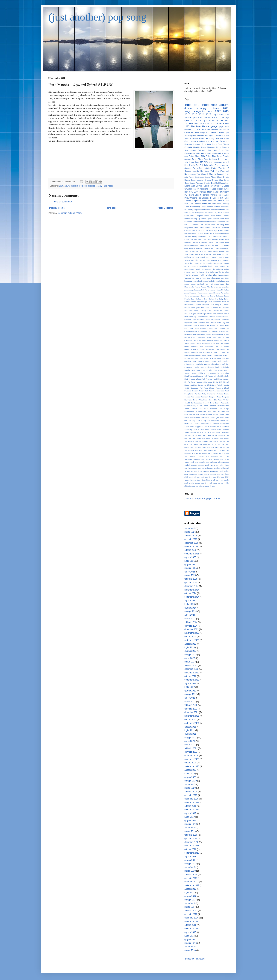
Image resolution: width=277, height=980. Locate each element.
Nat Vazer (208, 382)
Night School (198, 385)
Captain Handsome (221, 311)
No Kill (206, 385)
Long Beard (201, 370)
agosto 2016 (190, 932)
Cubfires (201, 320)
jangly (99, 186)
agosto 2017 (190, 889)
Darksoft (221, 219)
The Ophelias (206, 269)
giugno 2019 (190, 821)
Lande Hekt (210, 367)
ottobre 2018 (190, 849)
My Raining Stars (192, 195)
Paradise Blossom (191, 391)
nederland (208, 281)
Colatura (220, 314)
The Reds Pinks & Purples (197, 124)
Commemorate (202, 317)
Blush (187, 216)
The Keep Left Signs (198, 447)
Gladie (226, 346)
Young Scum (207, 278)
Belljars (211, 299)
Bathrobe (219, 296)
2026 (187, 126)
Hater (204, 147)
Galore (192, 343)
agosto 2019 (190, 813)
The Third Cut (206, 459)
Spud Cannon (195, 418)
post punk (224, 121)
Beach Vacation (197, 180)
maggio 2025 (191, 568)
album (67, 186)
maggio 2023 (191, 655)
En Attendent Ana (222, 222)
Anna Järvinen (211, 290)
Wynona (188, 278)
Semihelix (188, 406)
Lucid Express (212, 239)
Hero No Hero (212, 352)
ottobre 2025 (190, 550)
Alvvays (192, 213)
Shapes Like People (200, 406)
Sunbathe (212, 201)
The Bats (202, 260)
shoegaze (224, 115)
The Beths (201, 129)
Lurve (196, 192)
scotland (220, 132)
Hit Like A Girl (223, 352)
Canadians (188, 311)
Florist (191, 334)
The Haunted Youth (198, 204)
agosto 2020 (190, 770)
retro (186, 177)
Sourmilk (225, 254)
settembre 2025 (192, 554)
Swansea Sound (198, 257)
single (215, 115)
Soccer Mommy (222, 165)
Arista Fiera (220, 293)
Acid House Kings (217, 284)
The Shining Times (199, 453)
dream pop (191, 108)
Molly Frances (207, 379)
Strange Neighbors (201, 424)
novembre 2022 (192, 673)
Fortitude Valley (205, 337)
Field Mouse (209, 331)
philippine (188, 486)
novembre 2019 (192, 802)
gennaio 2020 (191, 795)
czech (187, 480)
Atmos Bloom (217, 177)
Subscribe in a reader (195, 959)
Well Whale (209, 468)
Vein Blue (219, 465)
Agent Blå (193, 177)
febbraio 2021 (191, 748)
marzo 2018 (190, 871)
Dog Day (225, 323)
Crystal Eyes (212, 219)
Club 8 (226, 144)
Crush (194, 320)
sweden (207, 118)
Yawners (206, 471)
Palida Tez (194, 165)
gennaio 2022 (191, 709)
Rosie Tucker (223, 400)
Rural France (196, 251)
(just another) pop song (97, 17)
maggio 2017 (191, 900)
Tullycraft (213, 462)
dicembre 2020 (191, 756)
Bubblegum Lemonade (200, 308)
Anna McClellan (223, 290)
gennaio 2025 (191, 583)
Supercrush (224, 427)
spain (187, 121)
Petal (227, 391)
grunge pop (199, 483)
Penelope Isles (218, 391)
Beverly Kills (210, 213)
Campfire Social (202, 216)
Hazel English (201, 132)
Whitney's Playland (192, 471)
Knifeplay (225, 364)
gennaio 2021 (191, 752)
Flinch (196, 228)
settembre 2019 (192, 810)
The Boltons (189, 435)
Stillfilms (188, 257)
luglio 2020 (190, 774)
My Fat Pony (190, 382)
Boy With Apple (208, 305)
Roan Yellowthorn (200, 400)
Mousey (226, 379)
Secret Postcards (222, 403)
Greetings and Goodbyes (195, 349)
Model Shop (224, 242)
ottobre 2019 (190, 806)
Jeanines (200, 135)
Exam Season (200, 329)
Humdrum (225, 233)
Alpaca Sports (204, 177)
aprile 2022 (190, 698)
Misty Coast (214, 242)
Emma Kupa (190, 186)
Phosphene (189, 394)
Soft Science (200, 254)
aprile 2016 (190, 947)
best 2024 (217, 477)
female (217, 108)
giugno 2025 (190, 565)
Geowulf (216, 343)
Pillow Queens (191, 198)
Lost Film (202, 239)
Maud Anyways (190, 376)
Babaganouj (200, 213)
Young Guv (214, 471)
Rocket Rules (223, 198)
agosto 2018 (190, 857)
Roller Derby (204, 138)
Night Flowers (222, 147)
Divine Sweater (215, 323)
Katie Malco (202, 236)
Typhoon (225, 462)
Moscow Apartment (192, 245)
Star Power (205, 418)
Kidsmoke (188, 364)
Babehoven (205, 296)
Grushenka (210, 349)
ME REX (204, 162)
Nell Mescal (224, 382)
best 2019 (192, 477)
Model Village (196, 379)
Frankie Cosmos (205, 228)
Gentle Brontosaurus (204, 343)
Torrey (187, 462)
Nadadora (200, 382)
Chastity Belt (209, 183)
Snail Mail (216, 412)
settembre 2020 (192, 766)
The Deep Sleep (195, 438)
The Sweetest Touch (215, 456)
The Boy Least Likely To (204, 435)
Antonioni (201, 293)
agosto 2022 (190, 684)
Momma (203, 192)
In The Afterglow (191, 358)
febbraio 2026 (191, 536)
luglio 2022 (190, 687)
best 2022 (201, 477)
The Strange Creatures (194, 456)
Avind (209, 144)
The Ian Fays (193, 266)
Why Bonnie (207, 207)
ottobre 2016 (190, 925)
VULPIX (187, 275)
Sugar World (189, 427)
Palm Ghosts (209, 388)
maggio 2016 (191, 943)
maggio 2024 (191, 611)
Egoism (193, 135)
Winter (217, 207)
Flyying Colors (200, 334)
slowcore (221, 210)
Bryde (192, 216)
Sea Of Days (209, 403)
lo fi (193, 121)
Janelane (188, 361)
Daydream (225, 320)
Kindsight (209, 135)
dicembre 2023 (191, 629)
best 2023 (209, 477)
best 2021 (188, 281)
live (206, 483)
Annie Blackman (191, 293)
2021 (226, 108)
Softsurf (208, 254)
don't (204, 480)
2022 (218, 111)
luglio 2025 (190, 561)
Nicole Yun (189, 385)
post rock (195, 486)
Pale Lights (219, 245)
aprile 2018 (190, 867)
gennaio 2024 (191, 626)
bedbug (213, 474)
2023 (208, 114)
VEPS (213, 465)
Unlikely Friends (191, 465)
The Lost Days (213, 447)
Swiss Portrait (212, 168)
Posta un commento (62, 202)
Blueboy (226, 213)
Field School (219, 331)
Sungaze (188, 168)
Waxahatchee (223, 275)
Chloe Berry (217, 144)
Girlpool (219, 346)
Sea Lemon (190, 150)
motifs (226, 483)
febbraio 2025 (191, 579)
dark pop (193, 480)
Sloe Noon (204, 409)
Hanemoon (189, 352)
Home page (111, 208)
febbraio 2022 (191, 705)
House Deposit (207, 355)
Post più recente (57, 208)
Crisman (188, 320)
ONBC (187, 388)
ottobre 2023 (190, 637)
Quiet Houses (208, 248)
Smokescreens (200, 412)
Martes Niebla (197, 373)
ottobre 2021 (190, 720)
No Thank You (209, 245)
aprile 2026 (190, 528)
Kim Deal (196, 364)
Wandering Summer (197, 468)
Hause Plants (223, 230)
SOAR (204, 251)
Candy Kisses (207, 311)
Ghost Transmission (207, 346)
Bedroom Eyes (201, 299)
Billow (226, 299)
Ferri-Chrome (205, 225)
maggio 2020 (191, 781)
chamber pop (190, 210)
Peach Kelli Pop (205, 391)
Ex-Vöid (199, 186)
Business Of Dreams (220, 308)
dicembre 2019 (191, 799)
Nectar (216, 382)
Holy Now (189, 192)
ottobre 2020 (190, 763)
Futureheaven (209, 186)
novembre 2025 (192, 546)
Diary (195, 222)
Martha (206, 373)
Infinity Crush (204, 358)
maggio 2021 (191, 738)
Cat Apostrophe (190, 314)
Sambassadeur (197, 403)
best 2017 (221, 474)
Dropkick (212, 222)
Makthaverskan (215, 162)
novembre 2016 (192, 921)
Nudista (226, 385)
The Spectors (223, 453)
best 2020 (225, 278)
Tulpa (219, 462)
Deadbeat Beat (203, 323)
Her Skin (203, 352)
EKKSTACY (195, 326)
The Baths (225, 432)
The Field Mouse (191, 441)
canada (218, 124)
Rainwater (188, 400)
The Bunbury (212, 260)
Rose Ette (213, 400)
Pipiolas (198, 394)
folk (214, 480)
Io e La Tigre (215, 358)
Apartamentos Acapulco (208, 141)
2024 (201, 114)
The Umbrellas (215, 204)
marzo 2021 (190, 745)
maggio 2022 (191, 694)
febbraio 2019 (191, 835)
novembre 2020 (192, 759)
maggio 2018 (191, 864)
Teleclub (221, 201)
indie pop (83, 186)
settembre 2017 (192, 885)
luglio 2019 (190, 817)
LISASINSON (220, 135)
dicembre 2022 (191, 669)
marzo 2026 (190, 532)
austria (201, 474)
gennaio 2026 (191, 539)
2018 (226, 126)
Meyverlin (204, 242)
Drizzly (187, 326)
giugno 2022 (190, 691)
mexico (220, 483)
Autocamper (195, 296)
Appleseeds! (210, 293)
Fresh (195, 159)
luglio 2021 (190, 730)
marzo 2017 (190, 907)
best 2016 (216, 278)
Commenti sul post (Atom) (70, 213)
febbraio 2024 (191, 622)
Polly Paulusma (209, 394)
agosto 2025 (190, 557)
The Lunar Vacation (218, 266)
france (226, 124)
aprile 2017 (190, 903)
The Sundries (223, 272)
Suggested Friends (202, 427)
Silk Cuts (220, 406)
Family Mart (212, 329)
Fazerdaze (194, 225)
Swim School (199, 168)
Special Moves (218, 415)
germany (200, 210)
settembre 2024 (192, 597)
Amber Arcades (223, 287)
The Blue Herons (200, 126)
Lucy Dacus (218, 370)
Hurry (226, 159)
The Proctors (201, 272)
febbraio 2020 (191, 792)
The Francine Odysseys (211, 263)
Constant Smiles (215, 317)
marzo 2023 (190, 662)
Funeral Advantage (215, 340)
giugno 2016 (190, 940)
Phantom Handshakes (219, 195)
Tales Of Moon (223, 430)
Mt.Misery (224, 192)
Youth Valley (224, 471)
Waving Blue (211, 275)
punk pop (224, 118)
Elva (227, 326)
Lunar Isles (194, 162)
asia (212, 124)
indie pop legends (204, 153)
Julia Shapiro (198, 361)
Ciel (217, 183)
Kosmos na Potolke (192, 367)
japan (193, 141)
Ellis (203, 156)
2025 (194, 114)
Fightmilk (188, 147)
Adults (192, 287)
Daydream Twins (191, 323)
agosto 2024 (190, 601)
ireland (207, 210)
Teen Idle (194, 260)
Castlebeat (189, 132)
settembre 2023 (192, 640)
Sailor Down (213, 251)
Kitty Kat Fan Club (207, 364)
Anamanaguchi (190, 290)
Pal (201, 388)
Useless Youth (204, 465)
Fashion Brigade (198, 331)
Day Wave (216, 320)
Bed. (193, 299)
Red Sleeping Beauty (207, 198)
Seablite (188, 201)
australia (74, 186)
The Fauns (224, 438)
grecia (191, 483)
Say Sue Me (217, 138)
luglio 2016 (190, 936)
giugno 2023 (190, 651)
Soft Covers (201, 415)
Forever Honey (223, 334)
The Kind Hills (204, 266)
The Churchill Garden (206, 174)
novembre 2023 (192, 633)
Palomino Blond (222, 388)
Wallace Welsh (198, 275)
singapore (203, 486)
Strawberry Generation (219, 424)
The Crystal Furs (196, 263)
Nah (201, 245)
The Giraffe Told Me (217, 441)
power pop (198, 118)
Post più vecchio (165, 208)
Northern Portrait (216, 385)
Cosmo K (225, 317)
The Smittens (212, 453)
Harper (196, 352)
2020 (187, 114)
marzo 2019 (190, 831)
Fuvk (194, 230)
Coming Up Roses (199, 219)
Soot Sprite (217, 254)
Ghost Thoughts (191, 346)
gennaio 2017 (191, 914)
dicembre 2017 (191, 882)
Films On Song (218, 225)
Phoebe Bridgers (196, 248)
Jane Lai (225, 358)
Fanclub (222, 329)
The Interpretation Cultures (210, 444)
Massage (211, 147)
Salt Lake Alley (207, 165)
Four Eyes (217, 337)
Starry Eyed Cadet (217, 418)
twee (210, 111)
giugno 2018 (190, 860)
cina (194, 281)
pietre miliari (217, 281)
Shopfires (212, 406)
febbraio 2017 (191, 911)
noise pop (200, 121)
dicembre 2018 (191, 842)
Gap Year (219, 186)
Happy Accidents (201, 189)
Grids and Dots (202, 230)
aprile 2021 (190, 741)
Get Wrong (224, 343)
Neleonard (205, 195)
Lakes (202, 367)
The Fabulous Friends (211, 438)
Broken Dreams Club (214, 180)
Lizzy (193, 370)
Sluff (221, 409)
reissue (214, 210)
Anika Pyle (200, 290)
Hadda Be (225, 349)
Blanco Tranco (190, 302)
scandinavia (212, 121)
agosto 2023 (190, 644)
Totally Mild (194, 462)
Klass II (218, 364)
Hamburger (213, 230)
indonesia (212, 132)
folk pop (215, 118)
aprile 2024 (190, 615)
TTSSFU (213, 430)
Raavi (219, 397)
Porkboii (220, 394)
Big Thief (218, 213)
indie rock (92, 186)
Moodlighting (217, 379)
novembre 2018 (192, 846)
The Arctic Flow (214, 432)
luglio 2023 (190, 647)
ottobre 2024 (190, 593)
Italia (186, 162)
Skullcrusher (189, 254)
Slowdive (214, 409)
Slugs (226, 409)
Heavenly (188, 233)
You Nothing (196, 278)
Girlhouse (213, 159)
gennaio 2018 (191, 878)
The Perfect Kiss (191, 450)
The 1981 (204, 432)
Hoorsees (197, 355)
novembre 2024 (192, 590)
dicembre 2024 (191, 586)
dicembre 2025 (191, 543)
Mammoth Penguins (192, 242)
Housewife (217, 233)
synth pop (211, 486)
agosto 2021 (190, 727)
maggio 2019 (191, 824)
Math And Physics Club (219, 373)
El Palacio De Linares (216, 326)
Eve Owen (189, 329)
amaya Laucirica (191, 474)
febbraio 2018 (191, 875)
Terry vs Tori (195, 432)
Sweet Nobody (211, 257)
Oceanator (195, 388)
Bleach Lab (224, 129)
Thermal (216, 459)
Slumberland (189, 412)
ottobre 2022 (190, 676)
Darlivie (208, 320)
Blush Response (214, 302)
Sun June (218, 150)
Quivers (217, 248)
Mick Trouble (208, 376)
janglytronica (218, 153)
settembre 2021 (192, 723)
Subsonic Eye (205, 150)
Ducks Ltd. (224, 183)
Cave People (202, 314)
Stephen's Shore (200, 201)
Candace (197, 311)
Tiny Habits (224, 459)
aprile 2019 (190, 828)
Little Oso (194, 239)
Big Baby (219, 299)
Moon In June (213, 192)
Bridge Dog (219, 305)
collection (200, 281)
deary (199, 480)
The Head (193, 444)
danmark (220, 174)
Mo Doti (187, 379)
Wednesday (195, 207)
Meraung (200, 376)
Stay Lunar (196, 421)
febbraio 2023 (191, 665)
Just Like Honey (191, 236)
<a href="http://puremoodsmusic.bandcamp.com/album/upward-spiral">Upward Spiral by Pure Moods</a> (111, 163)
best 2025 (225, 477)
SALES (187, 403)
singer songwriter (195, 111)
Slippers (194, 409)
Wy (201, 471)
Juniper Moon (211, 361)
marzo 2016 (190, 950)
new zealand (212, 129)
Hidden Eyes (223, 189)
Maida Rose (224, 239)
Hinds (221, 159)
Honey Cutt (208, 233)
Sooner (209, 415)
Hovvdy (216, 355)
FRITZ (187, 225)
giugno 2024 (190, 608)
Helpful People (198, 233)
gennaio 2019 (191, 839)
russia (225, 281)
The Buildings (220, 435)
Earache (203, 326)
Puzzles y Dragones (208, 397)
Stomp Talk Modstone (210, 421)
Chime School (216, 216)
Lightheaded (219, 367)
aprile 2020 (190, 784)
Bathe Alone (194, 156)
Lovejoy (209, 370)
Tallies (187, 432)
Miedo (226, 376)
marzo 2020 (190, 788)
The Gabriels (203, 441)
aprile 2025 (190, 572)
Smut (209, 412)
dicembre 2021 (191, 712)
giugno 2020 (190, 777)
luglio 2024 (190, 604)
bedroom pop (190, 129)
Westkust (217, 468)
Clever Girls (212, 314)
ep (210, 108)
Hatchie (197, 147)
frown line (220, 480)
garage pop (217, 126)
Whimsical (225, 468)
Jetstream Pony (199, 144)
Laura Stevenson (214, 236)
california (225, 207)
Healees (213, 189)
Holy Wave (189, 355)
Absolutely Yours (203, 284)
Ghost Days (203, 159)
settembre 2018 (192, 853)
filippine (209, 480)
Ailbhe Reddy (200, 287)
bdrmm (207, 474)
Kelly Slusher (223, 361)
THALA (221, 257)
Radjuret (225, 397)
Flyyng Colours (211, 334)
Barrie (213, 296)
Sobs (223, 412)
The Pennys (224, 447)
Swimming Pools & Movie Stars (197, 430)
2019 (61, 186)
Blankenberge (202, 302)
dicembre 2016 (191, 918)
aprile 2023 (190, 658)
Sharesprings (224, 251)
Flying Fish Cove (214, 156)
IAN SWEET (224, 355)
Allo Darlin (211, 287)
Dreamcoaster (202, 222)
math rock (213, 483)
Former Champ (191, 337)
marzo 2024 (190, 619)
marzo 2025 (190, 575)
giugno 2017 (190, 896)
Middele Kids (219, 376)
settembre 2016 (192, 929)
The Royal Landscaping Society (212, 450)
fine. (227, 174)
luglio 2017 (190, 892)
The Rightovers (212, 272)
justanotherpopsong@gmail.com (202, 499)
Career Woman (196, 183)
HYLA (217, 349)
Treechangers (204, 462)
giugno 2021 (190, 734)
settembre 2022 (192, 680)
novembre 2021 (192, 716)
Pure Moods (108, 186)
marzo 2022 (190, 702)
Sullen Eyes (215, 427)
